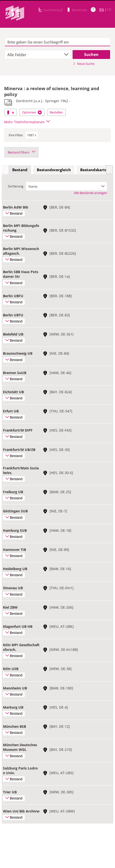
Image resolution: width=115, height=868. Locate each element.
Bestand (20, 170)
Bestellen (56, 112)
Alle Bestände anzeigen (90, 193)
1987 (32, 135)
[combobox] (38, 55)
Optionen (32, 112)
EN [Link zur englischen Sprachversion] (102, 9)
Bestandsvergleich (54, 170)
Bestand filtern (21, 152)
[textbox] (57, 42)
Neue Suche (83, 64)
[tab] (20, 170)
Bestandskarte (94, 170)
